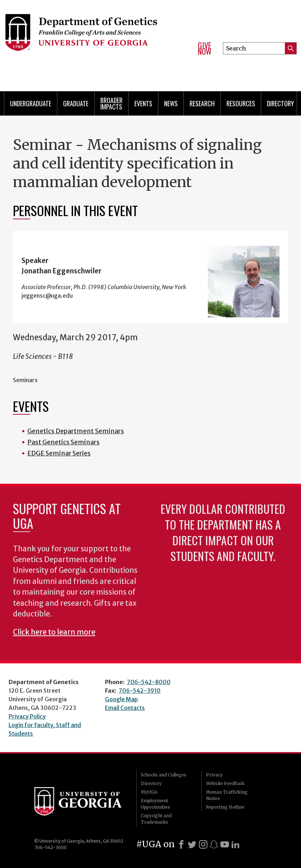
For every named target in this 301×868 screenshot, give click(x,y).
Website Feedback (225, 783)
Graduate (76, 103)
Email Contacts (125, 708)
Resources (241, 103)
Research (202, 103)
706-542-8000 (149, 682)
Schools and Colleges (164, 775)
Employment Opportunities (156, 804)
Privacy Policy (27, 716)
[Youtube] (225, 844)
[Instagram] (203, 844)
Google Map (121, 699)
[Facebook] (181, 844)
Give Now (205, 48)
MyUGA (149, 792)
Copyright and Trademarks (156, 819)
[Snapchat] (214, 844)
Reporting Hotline (225, 807)
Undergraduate (31, 103)
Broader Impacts (111, 103)
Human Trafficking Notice (227, 795)
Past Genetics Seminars (63, 442)
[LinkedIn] (235, 844)
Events (143, 103)
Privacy (214, 775)
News (171, 103)
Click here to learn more (54, 632)
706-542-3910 (140, 691)
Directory (280, 103)
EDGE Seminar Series (59, 453)
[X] (192, 844)
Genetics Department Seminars (76, 431)
